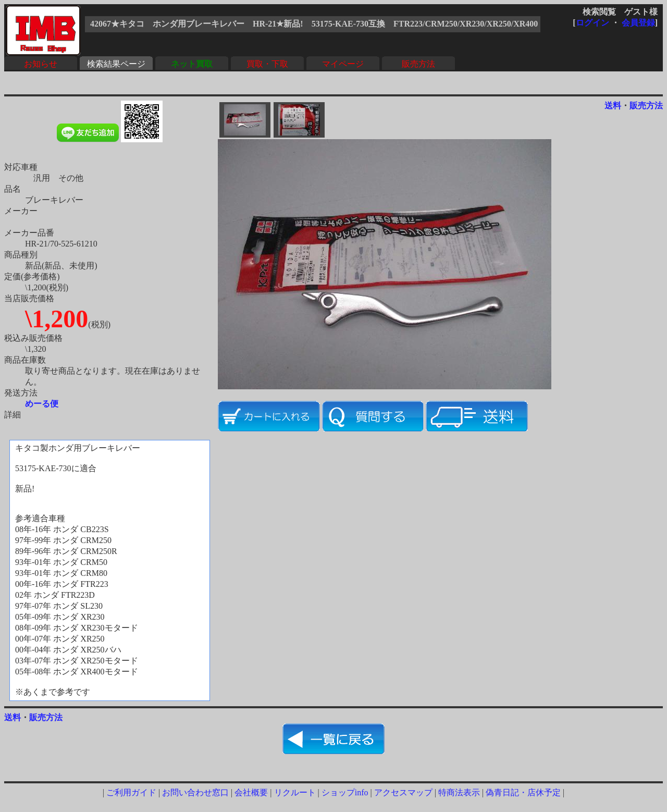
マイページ (343, 64)
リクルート (295, 792)
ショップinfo (345, 792)
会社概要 (251, 792)
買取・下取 (267, 64)
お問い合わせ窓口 (195, 792)
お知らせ (41, 64)
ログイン (592, 23)
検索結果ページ (116, 64)
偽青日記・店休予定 (523, 792)
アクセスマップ (403, 792)
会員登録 (638, 23)
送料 (613, 106)
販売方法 (418, 64)
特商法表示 (459, 792)
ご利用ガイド (131, 792)
